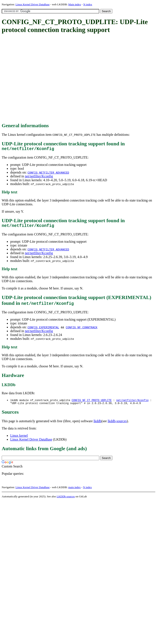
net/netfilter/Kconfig (39, 177)
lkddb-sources (117, 424)
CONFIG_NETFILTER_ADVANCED (48, 174)
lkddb (97, 424)
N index (88, 4)
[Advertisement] (40, 78)
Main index (75, 4)
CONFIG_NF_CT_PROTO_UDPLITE (92, 402)
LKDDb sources (66, 499)
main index (74, 490)
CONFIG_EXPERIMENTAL (43, 329)
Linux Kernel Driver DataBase (33, 4)
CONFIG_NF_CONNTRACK (81, 329)
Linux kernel (19, 439)
